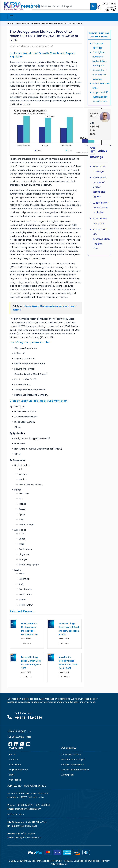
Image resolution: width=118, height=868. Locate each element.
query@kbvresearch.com (28, 809)
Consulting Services (71, 755)
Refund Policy (93, 861)
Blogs (12, 775)
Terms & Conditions (74, 861)
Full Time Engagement (73, 765)
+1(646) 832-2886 (111, 9)
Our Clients (15, 765)
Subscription (67, 775)
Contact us (15, 780)
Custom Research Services (75, 770)
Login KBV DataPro (18, 770)
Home (10, 23)
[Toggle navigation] (12, 17)
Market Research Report (73, 760)
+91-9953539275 (16, 737)
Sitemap (63, 864)
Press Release (23, 23)
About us (14, 760)
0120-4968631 (43, 805)
